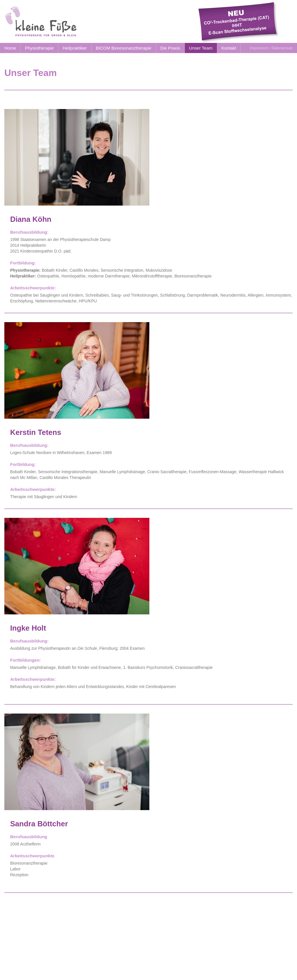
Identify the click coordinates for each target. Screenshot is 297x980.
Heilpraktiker (75, 48)
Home (10, 48)
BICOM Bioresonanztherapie (124, 48)
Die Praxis (170, 48)
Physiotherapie (39, 48)
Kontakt (229, 48)
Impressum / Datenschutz (271, 48)
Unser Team (201, 48)
